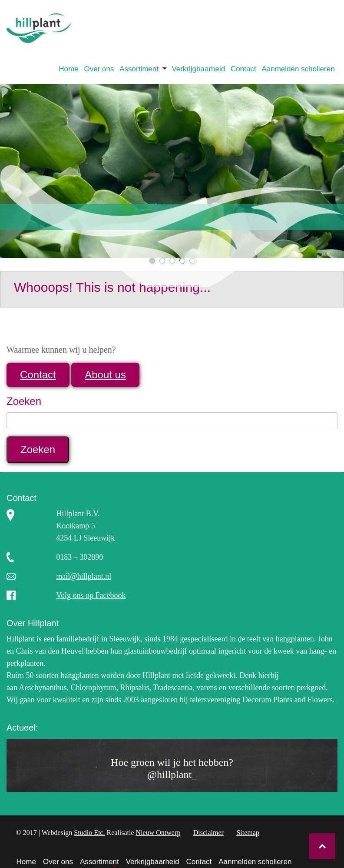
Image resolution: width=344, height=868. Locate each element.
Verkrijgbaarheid (198, 69)
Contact (243, 69)
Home (68, 69)
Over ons (99, 69)
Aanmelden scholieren (298, 69)
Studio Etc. (89, 833)
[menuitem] (69, 69)
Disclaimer (208, 833)
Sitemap (248, 833)
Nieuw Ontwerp (158, 833)
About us (105, 375)
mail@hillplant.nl (84, 576)
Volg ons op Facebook (91, 595)
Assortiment (139, 69)
